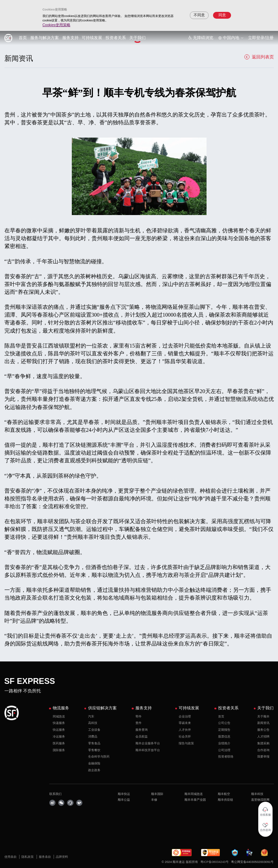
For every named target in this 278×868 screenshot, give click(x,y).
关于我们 (137, 38)
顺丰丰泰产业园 (195, 800)
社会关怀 (185, 737)
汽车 (91, 716)
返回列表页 (259, 57)
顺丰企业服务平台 (148, 743)
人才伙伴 (185, 730)
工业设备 (94, 730)
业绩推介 (224, 743)
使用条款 (11, 857)
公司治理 (224, 750)
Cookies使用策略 (56, 25)
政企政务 (94, 770)
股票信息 (224, 737)
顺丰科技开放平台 (148, 750)
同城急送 (59, 716)
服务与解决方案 (45, 38)
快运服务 (59, 730)
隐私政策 (28, 857)
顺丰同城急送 (194, 794)
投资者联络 (226, 757)
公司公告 (224, 723)
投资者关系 (116, 38)
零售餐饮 (94, 750)
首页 (23, 38)
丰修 (154, 800)
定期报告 (224, 730)
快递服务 (59, 723)
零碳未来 (185, 723)
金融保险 (94, 763)
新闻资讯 (263, 723)
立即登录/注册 (261, 38)
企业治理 (185, 716)
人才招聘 (263, 737)
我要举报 (263, 757)
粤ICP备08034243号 (215, 862)
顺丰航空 (224, 794)
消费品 (93, 737)
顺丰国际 (157, 794)
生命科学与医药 (99, 757)
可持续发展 (92, 38)
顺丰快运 (124, 794)
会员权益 (142, 737)
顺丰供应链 (225, 800)
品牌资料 (62, 857)
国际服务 (59, 750)
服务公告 (263, 730)
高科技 (93, 723)
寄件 (138, 716)
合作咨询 (263, 750)
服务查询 (142, 730)
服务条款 (45, 857)
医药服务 (59, 743)
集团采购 (263, 743)
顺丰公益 (124, 800)
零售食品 (94, 743)
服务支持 (70, 38)
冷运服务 (59, 737)
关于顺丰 (263, 716)
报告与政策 (186, 743)
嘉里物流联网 (260, 800)
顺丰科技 (257, 794)
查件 (138, 723)
